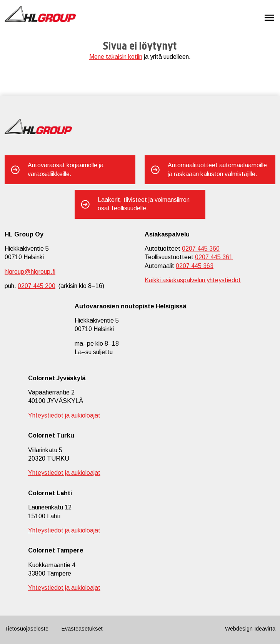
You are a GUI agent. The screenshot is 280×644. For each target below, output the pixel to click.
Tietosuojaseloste (27, 629)
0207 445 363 (195, 266)
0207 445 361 (214, 257)
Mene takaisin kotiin (116, 57)
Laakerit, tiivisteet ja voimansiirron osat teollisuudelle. (144, 204)
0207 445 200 (37, 286)
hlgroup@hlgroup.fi (30, 272)
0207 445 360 (201, 249)
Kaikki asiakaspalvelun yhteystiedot (193, 280)
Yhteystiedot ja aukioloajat (64, 415)
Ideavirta (265, 629)
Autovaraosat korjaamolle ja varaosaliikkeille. (66, 169)
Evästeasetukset (82, 629)
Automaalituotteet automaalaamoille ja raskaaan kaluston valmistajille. (217, 169)
